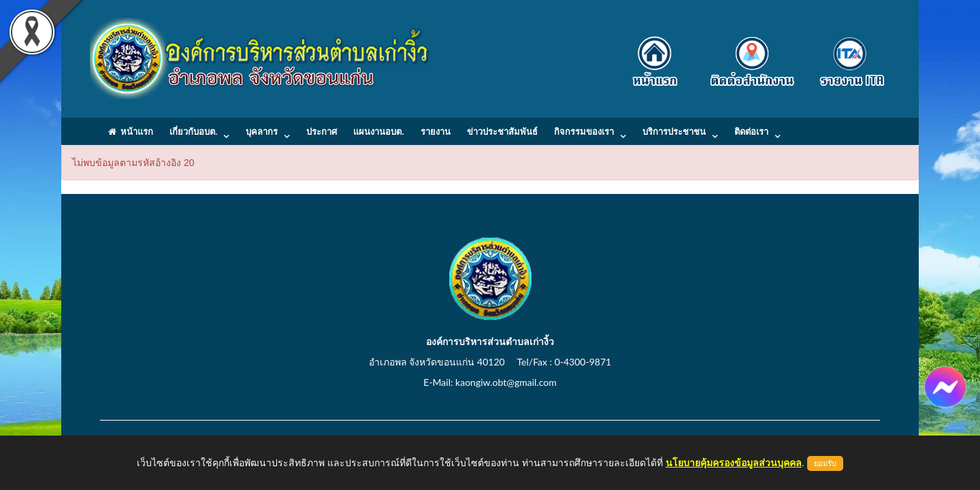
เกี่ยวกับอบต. (193, 131)
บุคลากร (262, 131)
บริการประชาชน (674, 131)
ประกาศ (322, 131)
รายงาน (436, 131)
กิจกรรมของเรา (584, 131)
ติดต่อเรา (751, 131)
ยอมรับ (825, 463)
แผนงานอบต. (378, 131)
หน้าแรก (131, 131)
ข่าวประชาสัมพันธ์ (502, 131)
